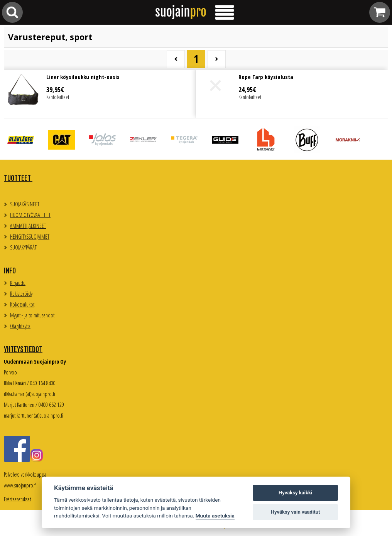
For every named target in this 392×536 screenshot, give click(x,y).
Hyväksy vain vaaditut (296, 512)
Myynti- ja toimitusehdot (32, 315)
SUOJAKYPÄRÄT (23, 247)
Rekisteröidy (21, 294)
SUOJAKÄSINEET (25, 204)
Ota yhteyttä (20, 326)
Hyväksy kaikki (295, 493)
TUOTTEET (18, 178)
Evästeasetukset (17, 499)
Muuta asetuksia (215, 516)
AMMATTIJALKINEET (28, 226)
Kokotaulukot (22, 304)
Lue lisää (100, 94)
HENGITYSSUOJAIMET (30, 237)
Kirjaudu (18, 283)
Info (10, 271)
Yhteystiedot (23, 349)
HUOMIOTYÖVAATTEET (30, 215)
